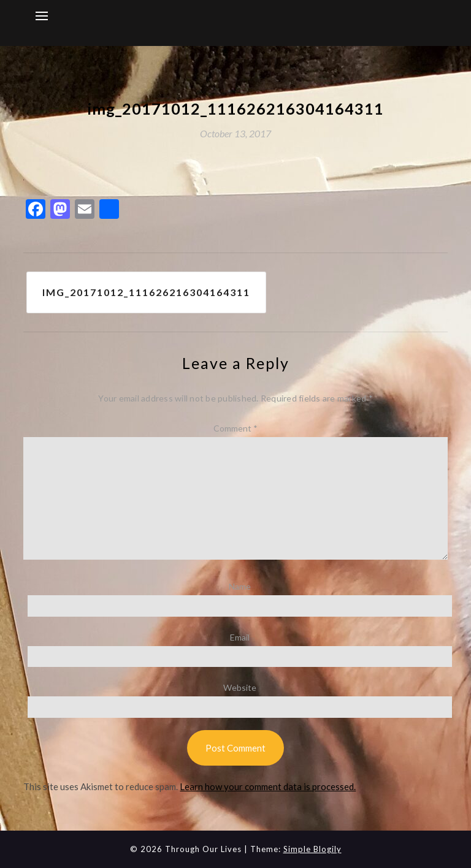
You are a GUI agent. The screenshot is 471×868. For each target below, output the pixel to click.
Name (240, 586)
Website (240, 687)
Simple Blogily (312, 849)
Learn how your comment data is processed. (268, 786)
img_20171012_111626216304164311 (146, 292)
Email (240, 637)
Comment (235, 428)
